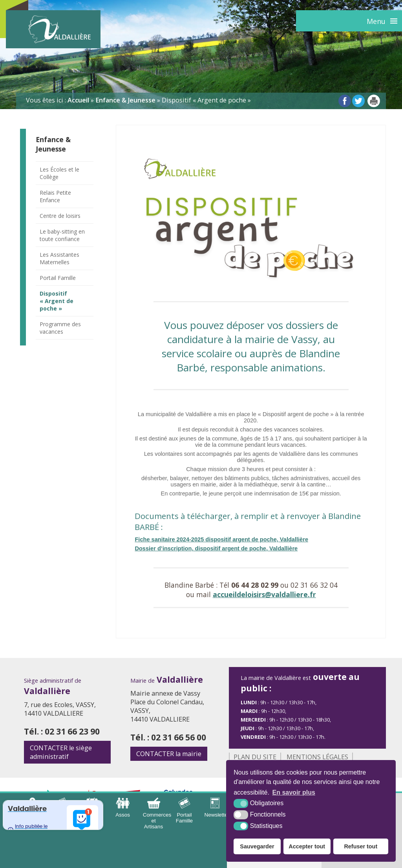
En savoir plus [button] (294, 792)
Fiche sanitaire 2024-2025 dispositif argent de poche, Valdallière (221, 539)
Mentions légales (317, 757)
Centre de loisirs (60, 216)
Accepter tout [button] (307, 846)
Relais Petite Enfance (55, 196)
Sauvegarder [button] (257, 846)
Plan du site (255, 757)
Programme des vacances (60, 328)
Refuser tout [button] (361, 846)
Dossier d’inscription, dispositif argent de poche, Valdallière (216, 548)
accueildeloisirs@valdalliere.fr (264, 594)
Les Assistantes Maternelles (59, 258)
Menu (376, 21)
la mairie (169, 754)
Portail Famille (58, 278)
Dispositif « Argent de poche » (57, 301)
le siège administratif (61, 752)
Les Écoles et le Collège (59, 173)
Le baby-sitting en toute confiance (62, 235)
